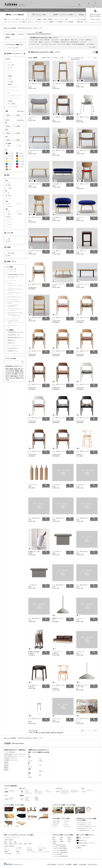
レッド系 (21, 167)
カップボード (66, 825)
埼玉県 (16, 844)
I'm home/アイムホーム (13, 348)
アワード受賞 (54, 42)
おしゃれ (46, 42)
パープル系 (21, 164)
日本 (9, 239)
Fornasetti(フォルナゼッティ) (11, 758)
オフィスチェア (49, 792)
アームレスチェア (34, 44)
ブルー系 (10, 164)
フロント (9, 373)
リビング (57, 811)
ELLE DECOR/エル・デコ (14, 335)
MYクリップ (95, 5)
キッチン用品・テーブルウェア (26, 22)
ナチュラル (54, 40)
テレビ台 (27, 797)
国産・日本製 (11, 253)
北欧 (32, 810)
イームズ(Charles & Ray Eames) (59, 845)
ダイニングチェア (39, 792)
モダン (21, 817)
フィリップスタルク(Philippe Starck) (60, 851)
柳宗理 (7, 369)
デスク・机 (28, 19)
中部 (10, 842)
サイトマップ (61, 864)
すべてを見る (92, 47)
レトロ (21, 810)
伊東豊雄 (11, 369)
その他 (10, 169)
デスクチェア (60, 44)
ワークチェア (33, 42)
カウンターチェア (29, 793)
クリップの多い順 (42, 733)
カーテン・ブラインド (59, 19)
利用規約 (75, 864)
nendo (21, 370)
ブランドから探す (81, 19)
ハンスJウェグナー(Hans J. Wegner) (60, 849)
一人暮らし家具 (56, 823)
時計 (67, 19)
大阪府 (20, 844)
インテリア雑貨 (58, 22)
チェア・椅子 (16, 19)
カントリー (32, 817)
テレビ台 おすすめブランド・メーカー (84, 828)
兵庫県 (25, 844)
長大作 (54, 839)
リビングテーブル (64, 793)
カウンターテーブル (65, 792)
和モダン (73, 40)
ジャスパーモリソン (10, 372)
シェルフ (37, 800)
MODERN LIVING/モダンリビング (16, 338)
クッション (18, 854)
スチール (30, 761)
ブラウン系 (21, 156)
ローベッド (55, 827)
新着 (5, 19)
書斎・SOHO (89, 809)
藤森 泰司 (6, 770)
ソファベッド (12, 792)
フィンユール (12, 378)
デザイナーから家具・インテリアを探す (63, 835)
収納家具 (39, 19)
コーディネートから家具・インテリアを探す (64, 805)
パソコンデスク (90, 790)
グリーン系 (21, 161)
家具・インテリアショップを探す (64, 15)
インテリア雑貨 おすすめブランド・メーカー (86, 830)
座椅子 (37, 790)
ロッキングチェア (39, 793)
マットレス (12, 797)
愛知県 (30, 844)
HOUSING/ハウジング (13, 351)
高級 (40, 42)
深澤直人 (17, 370)
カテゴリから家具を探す (11, 786)
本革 (9, 214)
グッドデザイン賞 (12, 269)
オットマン (27, 792)
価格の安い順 (53, 733)
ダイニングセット (42, 848)
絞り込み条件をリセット (18, 54)
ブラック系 (11, 153)
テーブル (22, 19)
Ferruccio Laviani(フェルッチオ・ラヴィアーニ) (15, 754)
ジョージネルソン (14, 375)
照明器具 (50, 19)
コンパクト (43, 44)
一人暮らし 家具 (64, 40)
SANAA (16, 369)
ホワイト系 (11, 156)
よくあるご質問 (82, 864)
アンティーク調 (9, 810)
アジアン (9, 817)
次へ (95, 58)
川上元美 (69, 839)
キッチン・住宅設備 (68, 22)
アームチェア (33, 40)
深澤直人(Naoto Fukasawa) (18, 743)
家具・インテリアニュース (85, 838)
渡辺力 (16, 373)
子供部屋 (88, 808)
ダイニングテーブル (65, 790)
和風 (68, 44)
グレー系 (21, 153)
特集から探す (80, 22)
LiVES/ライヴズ (12, 343)
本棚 (36, 797)
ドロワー (65, 823)
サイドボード (55, 825)
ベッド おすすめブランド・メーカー (84, 825)
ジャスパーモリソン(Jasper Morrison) (60, 852)
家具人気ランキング (83, 840)
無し (9, 146)
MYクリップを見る (96, 19)
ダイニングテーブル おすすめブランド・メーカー (86, 827)
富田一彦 (20, 369)
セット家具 (11, 82)
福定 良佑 (6, 764)
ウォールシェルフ (67, 827)
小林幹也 (54, 843)
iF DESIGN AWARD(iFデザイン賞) (16, 274)
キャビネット (28, 800)
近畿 (15, 842)
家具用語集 (79, 848)
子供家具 (45, 19)
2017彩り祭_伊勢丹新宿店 (78, 44)
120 (37, 731)
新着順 (48, 733)
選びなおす (22, 34)
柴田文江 (16, 377)
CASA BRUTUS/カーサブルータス (16, 332)
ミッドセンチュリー (43, 810)
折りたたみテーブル (75, 792)
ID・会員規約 (69, 864)
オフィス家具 (90, 44)
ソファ (9, 19)
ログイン (89, 5)
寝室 (80, 811)
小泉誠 (11, 377)
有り (20, 146)
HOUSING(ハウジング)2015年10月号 (69, 42)
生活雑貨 (51, 22)
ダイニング (52, 44)
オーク (80, 40)
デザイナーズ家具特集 (81, 845)
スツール (27, 790)
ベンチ (47, 790)
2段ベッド (12, 799)
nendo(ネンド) (55, 841)
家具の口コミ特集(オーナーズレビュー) (87, 843)
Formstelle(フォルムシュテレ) (11, 760)
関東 (5, 842)
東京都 (6, 844)
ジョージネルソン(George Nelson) (59, 847)
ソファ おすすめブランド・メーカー (84, 823)
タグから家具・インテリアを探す (61, 818)
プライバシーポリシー (92, 864)
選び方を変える (21, 111)
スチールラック (67, 821)
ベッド (34, 19)
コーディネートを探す (40, 15)
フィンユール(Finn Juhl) (10, 752)
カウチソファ (12, 790)
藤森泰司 (62, 841)
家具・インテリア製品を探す (16, 15)
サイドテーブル (74, 790)
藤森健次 (6, 768)
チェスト (27, 799)
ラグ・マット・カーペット (11, 22)
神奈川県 (11, 844)
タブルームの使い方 (52, 864)
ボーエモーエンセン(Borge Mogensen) (60, 856)
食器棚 (37, 799)
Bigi (13, 373)
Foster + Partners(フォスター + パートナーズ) (14, 756)
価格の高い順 (60, 733)
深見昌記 (6, 762)
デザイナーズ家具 (43, 40)
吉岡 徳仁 (17, 372)
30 (33, 731)
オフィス (88, 812)
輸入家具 (88, 40)
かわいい (82, 42)
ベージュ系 (11, 159)
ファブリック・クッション (41, 22)
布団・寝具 (30, 850)
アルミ (40, 759)
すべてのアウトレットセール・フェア (12, 837)
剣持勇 (18, 378)
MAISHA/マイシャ (12, 340)
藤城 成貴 (6, 766)
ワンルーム (89, 810)
